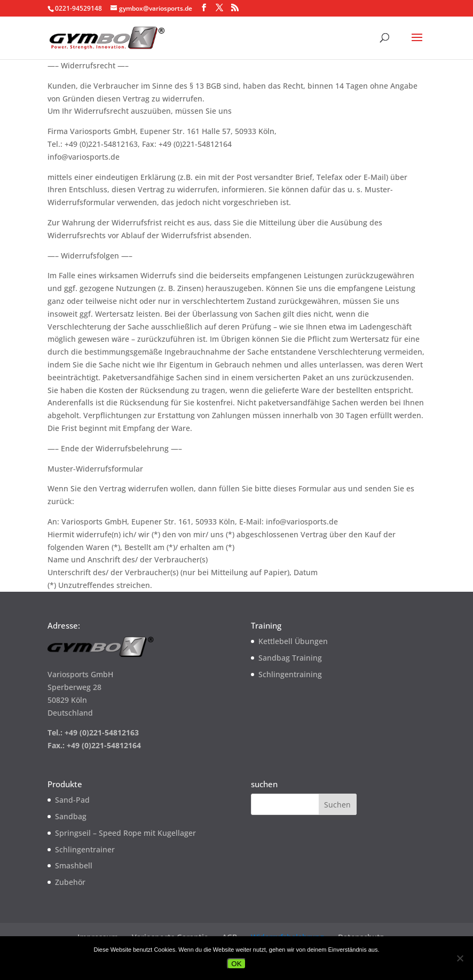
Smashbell (74, 865)
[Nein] (460, 958)
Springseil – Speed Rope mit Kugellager (125, 833)
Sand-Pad (72, 800)
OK (236, 964)
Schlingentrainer (85, 849)
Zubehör (70, 882)
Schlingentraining (290, 674)
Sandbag (71, 816)
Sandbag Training (290, 658)
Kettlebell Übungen (293, 641)
